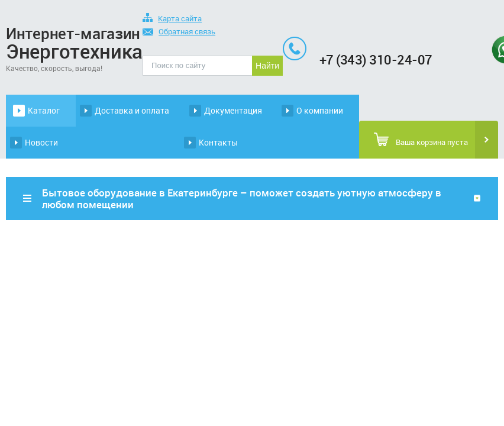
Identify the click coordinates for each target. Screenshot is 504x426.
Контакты (218, 142)
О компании (320, 110)
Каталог (44, 110)
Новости (41, 142)
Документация (233, 110)
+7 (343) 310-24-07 (376, 59)
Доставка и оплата (132, 110)
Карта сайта (172, 19)
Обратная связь (179, 32)
